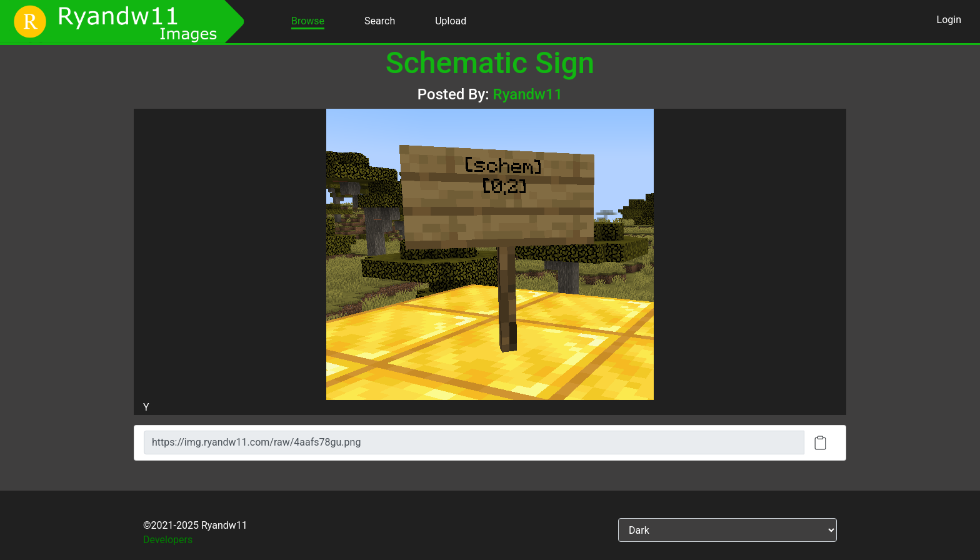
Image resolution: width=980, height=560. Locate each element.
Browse (308, 21)
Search (380, 21)
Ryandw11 (528, 94)
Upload (451, 21)
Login (949, 20)
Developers (168, 540)
